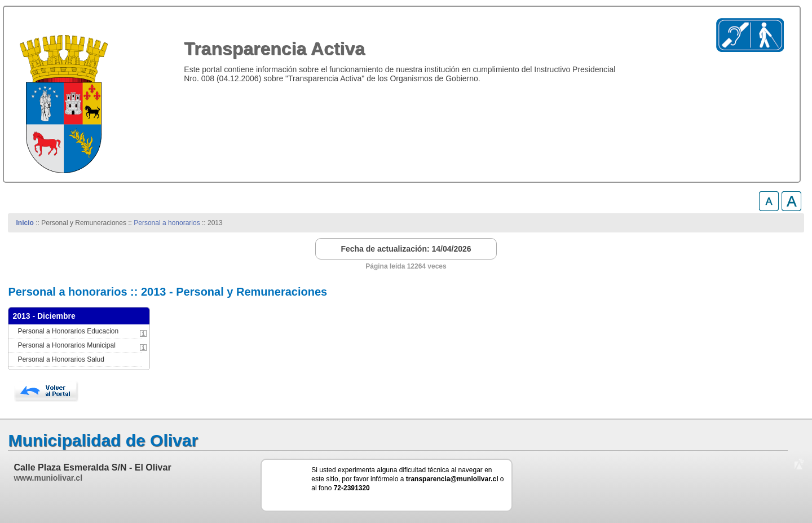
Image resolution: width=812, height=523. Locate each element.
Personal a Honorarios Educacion (68, 331)
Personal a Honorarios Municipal (66, 345)
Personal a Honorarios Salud (61, 359)
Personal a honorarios (167, 223)
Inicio (25, 223)
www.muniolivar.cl (48, 478)
